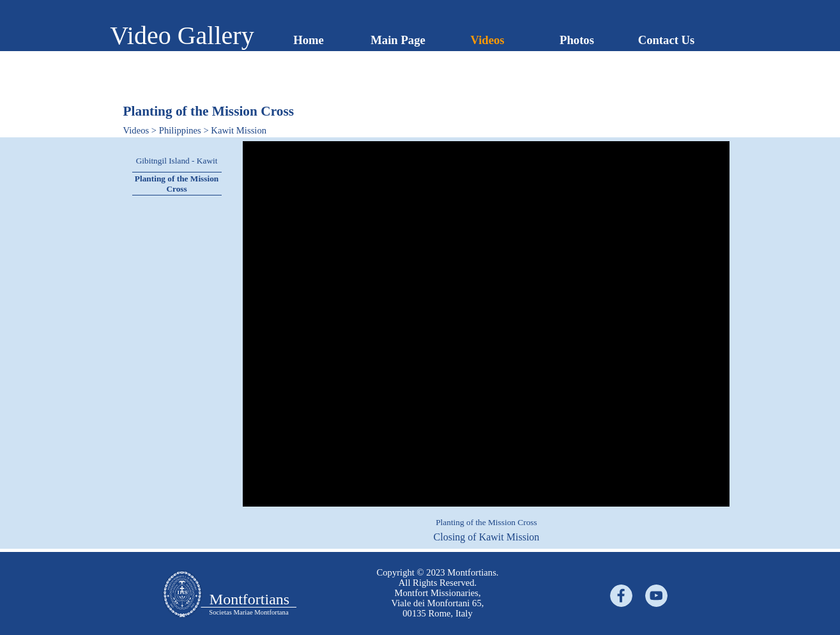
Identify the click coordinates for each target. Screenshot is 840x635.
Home (309, 40)
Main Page (398, 40)
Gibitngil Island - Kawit (177, 161)
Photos (577, 40)
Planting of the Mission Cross (177, 184)
